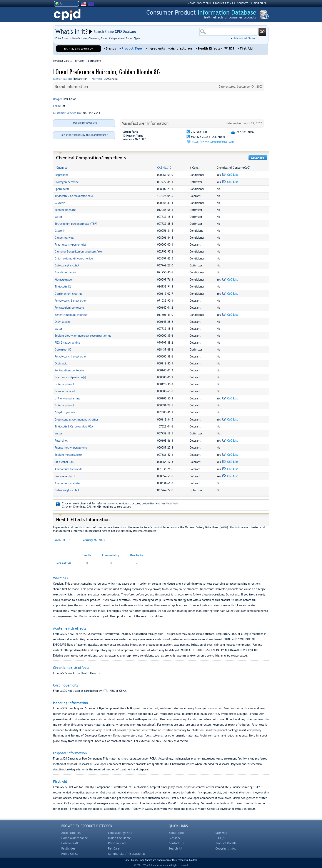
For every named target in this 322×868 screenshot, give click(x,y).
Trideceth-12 (63, 287)
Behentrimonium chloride (71, 315)
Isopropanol (62, 175)
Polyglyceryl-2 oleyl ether (71, 301)
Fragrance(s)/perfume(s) (70, 245)
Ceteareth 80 (63, 350)
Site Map (221, 833)
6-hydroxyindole (65, 412)
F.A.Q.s (220, 838)
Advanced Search (245, 38)
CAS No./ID (164, 168)
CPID (67, 15)
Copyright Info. (226, 848)
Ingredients (156, 48)
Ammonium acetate (67, 483)
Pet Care (114, 848)
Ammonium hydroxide (69, 469)
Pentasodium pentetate (69, 308)
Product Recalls (226, 843)
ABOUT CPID (204, 3)
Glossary (174, 838)
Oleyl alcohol (63, 322)
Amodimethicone (65, 272)
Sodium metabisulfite (68, 455)
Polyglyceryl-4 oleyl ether (71, 357)
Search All (175, 848)
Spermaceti (62, 189)
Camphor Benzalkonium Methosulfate (78, 252)
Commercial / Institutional (126, 854)
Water (58, 217)
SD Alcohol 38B (64, 462)
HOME (191, 3)
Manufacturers (181, 48)
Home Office (70, 854)
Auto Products (71, 833)
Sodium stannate (65, 210)
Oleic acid (61, 363)
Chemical (62, 168)
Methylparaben (64, 280)
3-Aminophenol (64, 405)
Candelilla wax (64, 238)
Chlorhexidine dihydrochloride (74, 259)
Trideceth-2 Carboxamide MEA (74, 196)
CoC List (230, 175)
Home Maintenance (75, 838)
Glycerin (60, 203)
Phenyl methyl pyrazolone (71, 448)
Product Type (132, 48)
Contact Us (176, 843)
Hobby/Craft (70, 843)
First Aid (246, 48)
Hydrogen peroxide (67, 182)
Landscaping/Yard (120, 833)
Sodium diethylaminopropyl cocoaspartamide (83, 336)
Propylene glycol (65, 476)
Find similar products (84, 123)
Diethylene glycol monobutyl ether (77, 420)
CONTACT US (244, 3)
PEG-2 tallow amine (67, 343)
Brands (111, 48)
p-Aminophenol (64, 384)
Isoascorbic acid (65, 391)
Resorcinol (61, 441)
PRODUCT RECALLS (224, 3)
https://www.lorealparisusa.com (213, 142)
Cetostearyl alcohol (67, 265)
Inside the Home (119, 838)
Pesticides (68, 848)
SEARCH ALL (261, 3)
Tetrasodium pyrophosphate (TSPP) (77, 224)
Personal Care (117, 843)
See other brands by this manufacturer (84, 135)
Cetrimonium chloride (69, 294)
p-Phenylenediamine (68, 398)
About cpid (176, 833)
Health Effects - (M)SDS (216, 48)
